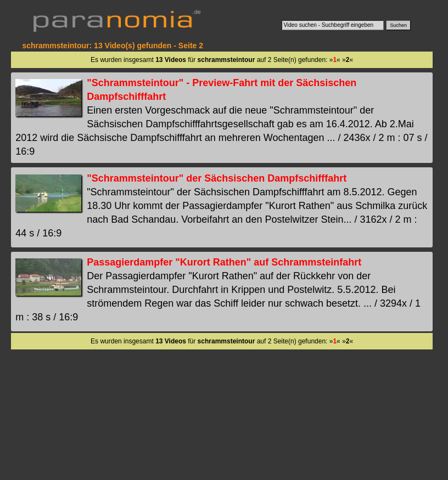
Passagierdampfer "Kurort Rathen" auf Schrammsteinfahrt (224, 262)
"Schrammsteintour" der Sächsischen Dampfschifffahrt (217, 178)
